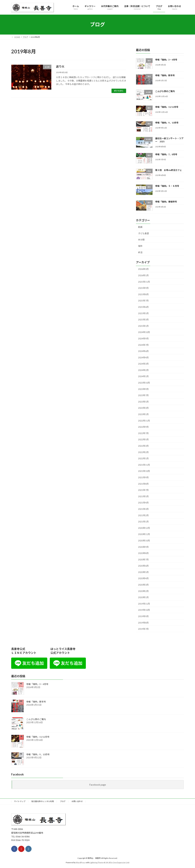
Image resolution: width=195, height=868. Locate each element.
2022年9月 (143, 427)
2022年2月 (143, 452)
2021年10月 (144, 471)
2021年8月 (143, 484)
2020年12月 (144, 528)
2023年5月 (143, 401)
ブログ (63, 801)
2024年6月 (143, 351)
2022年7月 (143, 433)
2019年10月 (144, 610)
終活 (140, 252)
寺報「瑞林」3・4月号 (166, 60)
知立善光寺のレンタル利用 (43, 801)
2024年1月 (143, 376)
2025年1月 (143, 326)
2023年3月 (143, 408)
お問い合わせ (77, 801)
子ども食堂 (144, 233)
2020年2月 (143, 591)
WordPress (81, 862)
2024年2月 (143, 370)
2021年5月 (143, 496)
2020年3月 (143, 585)
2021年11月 (144, 465)
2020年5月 (143, 572)
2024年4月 (143, 357)
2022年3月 (143, 446)
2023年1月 (143, 414)
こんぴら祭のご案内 (165, 91)
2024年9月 (143, 338)
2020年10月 (144, 540)
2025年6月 (143, 307)
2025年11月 (144, 282)
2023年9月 (143, 389)
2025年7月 (143, 301)
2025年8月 (143, 294)
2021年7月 (143, 490)
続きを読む (119, 91)
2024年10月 (144, 332)
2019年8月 (143, 622)
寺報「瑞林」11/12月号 (167, 107)
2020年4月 (143, 578)
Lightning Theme (97, 862)
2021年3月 (143, 509)
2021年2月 (143, 515)
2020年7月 (143, 559)
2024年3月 (143, 364)
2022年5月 (143, 439)
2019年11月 (144, 604)
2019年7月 (143, 629)
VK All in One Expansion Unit (118, 862)
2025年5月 (143, 313)
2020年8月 (143, 553)
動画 (140, 227)
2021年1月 (143, 522)
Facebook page (98, 785)
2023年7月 (143, 395)
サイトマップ (20, 801)
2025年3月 (143, 320)
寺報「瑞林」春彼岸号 (166, 202)
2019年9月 (143, 616)
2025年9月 (143, 288)
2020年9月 (143, 547)
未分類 (141, 240)
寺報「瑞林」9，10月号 (167, 123)
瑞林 (140, 246)
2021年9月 (143, 477)
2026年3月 (143, 269)
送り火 (60, 66)
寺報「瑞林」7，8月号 (166, 154)
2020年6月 (143, 566)
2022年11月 (144, 420)
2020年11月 (144, 534)
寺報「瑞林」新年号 (165, 75)
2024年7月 (143, 345)
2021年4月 (143, 503)
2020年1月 (143, 597)
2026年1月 (143, 275)
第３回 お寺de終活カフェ (168, 170)
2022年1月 (143, 458)
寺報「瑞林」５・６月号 (167, 186)
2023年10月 (144, 383)
